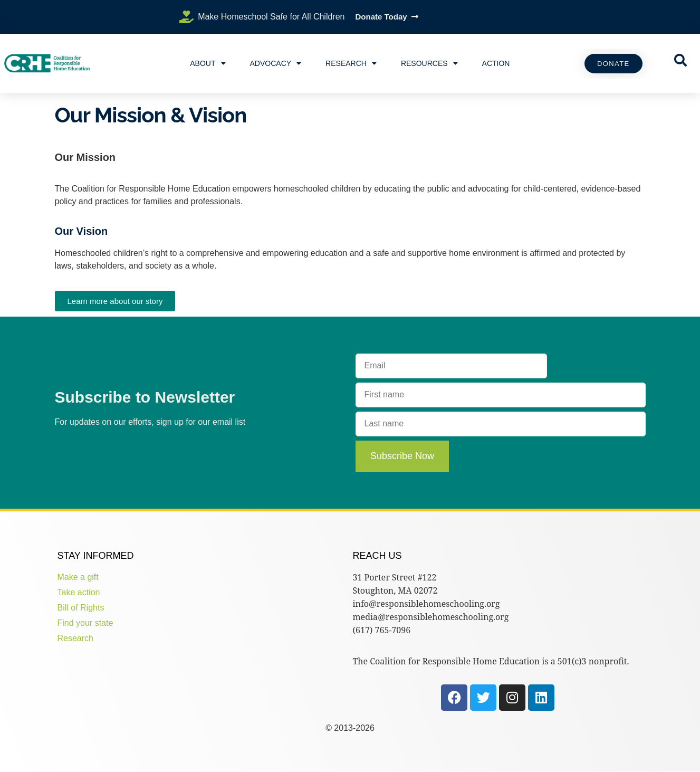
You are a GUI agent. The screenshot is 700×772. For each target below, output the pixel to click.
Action (496, 63)
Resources (429, 63)
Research (351, 63)
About (208, 63)
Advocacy (276, 63)
